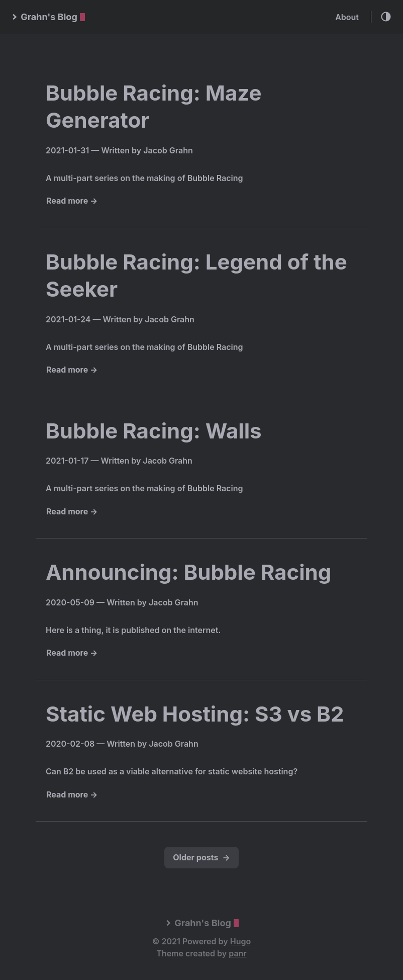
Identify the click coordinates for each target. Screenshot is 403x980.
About (347, 17)
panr (237, 953)
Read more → (72, 201)
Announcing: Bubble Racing (188, 572)
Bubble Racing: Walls (154, 431)
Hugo (240, 941)
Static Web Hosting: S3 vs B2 (195, 714)
